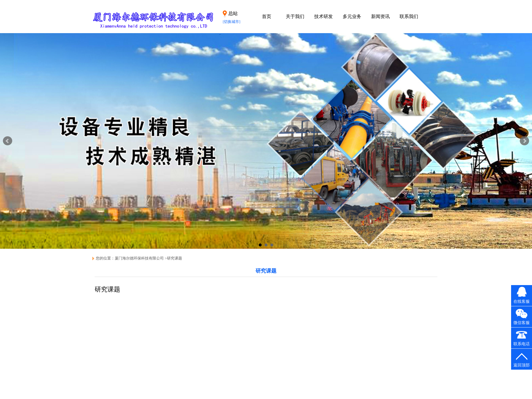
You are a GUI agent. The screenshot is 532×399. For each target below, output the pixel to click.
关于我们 (295, 16)
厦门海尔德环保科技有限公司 (139, 258)
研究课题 (175, 258)
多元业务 (352, 16)
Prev (8, 141)
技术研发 (323, 16)
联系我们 (409, 16)
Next (524, 141)
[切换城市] (232, 22)
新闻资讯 (380, 16)
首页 (267, 16)
